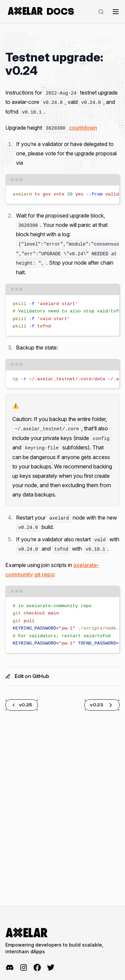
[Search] (101, 12)
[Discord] (10, 967)
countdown (83, 128)
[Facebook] (37, 967)
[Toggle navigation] (116, 12)
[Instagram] (23, 967)
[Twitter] (51, 967)
